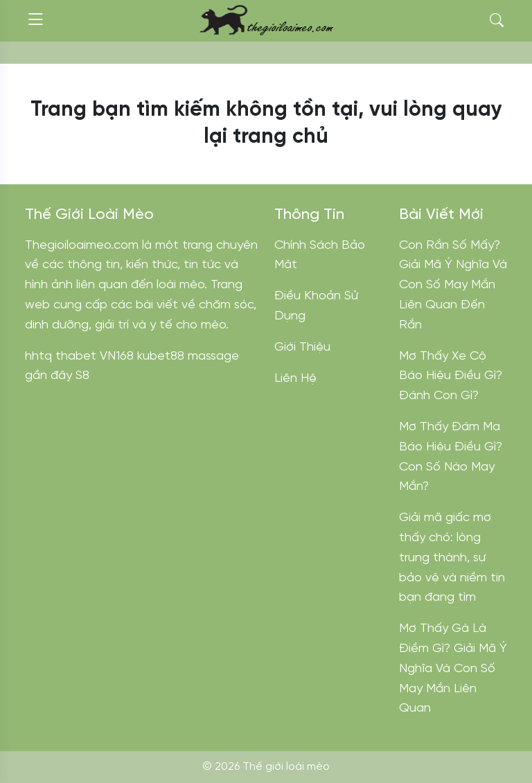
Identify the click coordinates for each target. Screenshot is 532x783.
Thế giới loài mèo (286, 767)
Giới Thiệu (302, 347)
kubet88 (161, 357)
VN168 (117, 357)
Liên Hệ (295, 379)
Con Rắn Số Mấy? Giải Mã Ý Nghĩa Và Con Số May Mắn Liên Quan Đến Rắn (453, 285)
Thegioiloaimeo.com (82, 246)
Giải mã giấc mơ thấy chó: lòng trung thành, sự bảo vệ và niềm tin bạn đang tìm (452, 558)
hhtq (38, 357)
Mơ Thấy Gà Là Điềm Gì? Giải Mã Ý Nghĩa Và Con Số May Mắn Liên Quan (453, 669)
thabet (76, 357)
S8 (82, 376)
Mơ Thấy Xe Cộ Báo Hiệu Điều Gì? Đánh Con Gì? (451, 377)
